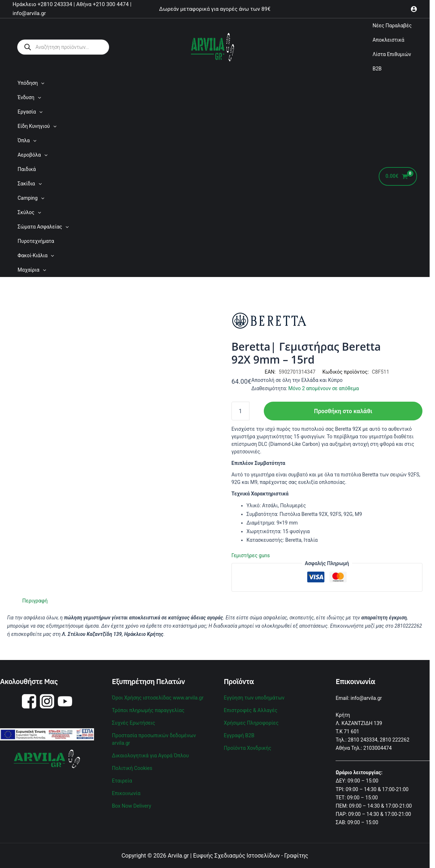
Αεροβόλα (32, 155)
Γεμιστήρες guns (251, 555)
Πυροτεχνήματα (36, 241)
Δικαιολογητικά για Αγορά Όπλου (150, 753)
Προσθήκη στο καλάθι (343, 411)
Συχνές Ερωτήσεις (133, 722)
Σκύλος (29, 212)
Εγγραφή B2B (239, 734)
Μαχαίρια (32, 270)
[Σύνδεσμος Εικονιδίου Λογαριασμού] (414, 9)
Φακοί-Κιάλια (36, 255)
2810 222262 (394, 739)
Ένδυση (29, 97)
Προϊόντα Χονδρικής (247, 746)
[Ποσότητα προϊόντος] (240, 411)
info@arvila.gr (366, 698)
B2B (377, 69)
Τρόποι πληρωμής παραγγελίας (148, 710)
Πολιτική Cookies (132, 765)
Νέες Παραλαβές (392, 26)
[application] (41, 83)
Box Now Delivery (131, 802)
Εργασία (30, 112)
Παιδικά (27, 169)
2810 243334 (362, 739)
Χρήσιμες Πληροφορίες (251, 722)
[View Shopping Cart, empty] (398, 177)
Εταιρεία (122, 777)
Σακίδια (30, 184)
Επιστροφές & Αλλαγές (250, 710)
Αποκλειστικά (389, 40)
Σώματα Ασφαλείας (43, 227)
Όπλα (27, 140)
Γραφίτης (296, 855)
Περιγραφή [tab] (35, 601)
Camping (31, 198)
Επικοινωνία (126, 790)
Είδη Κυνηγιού (37, 126)
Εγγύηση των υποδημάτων (254, 697)
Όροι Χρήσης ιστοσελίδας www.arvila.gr (157, 697)
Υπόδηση (31, 83)
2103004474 (377, 748)
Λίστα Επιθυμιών (392, 54)
